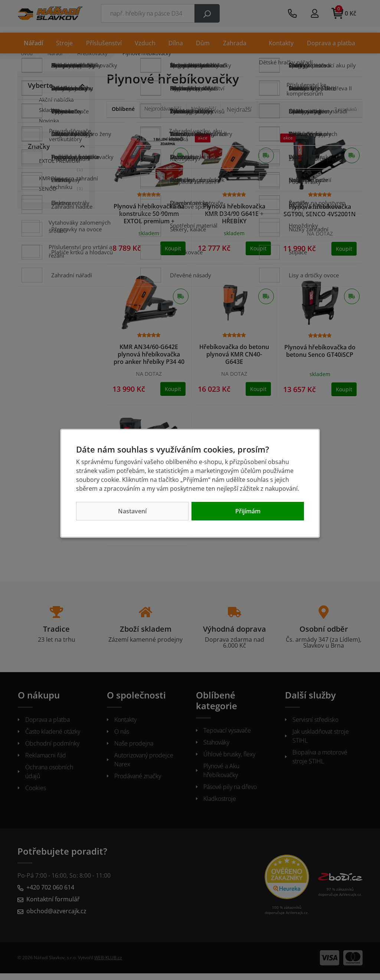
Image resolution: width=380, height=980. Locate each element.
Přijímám (248, 511)
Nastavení (132, 511)
